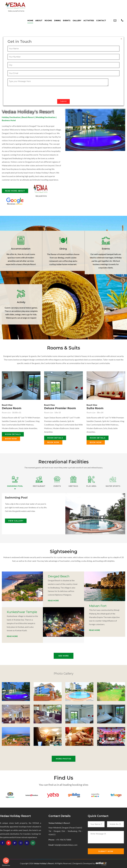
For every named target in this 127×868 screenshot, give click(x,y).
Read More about (15, 191)
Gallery (77, 21)
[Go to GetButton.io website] (6, 865)
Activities (89, 21)
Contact (101, 21)
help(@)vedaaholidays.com (66, 845)
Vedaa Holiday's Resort (44, 863)
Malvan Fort (98, 606)
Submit (63, 101)
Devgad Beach (59, 576)
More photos (64, 759)
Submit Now (106, 851)
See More (64, 656)
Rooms (48, 21)
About (39, 21)
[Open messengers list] (6, 861)
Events (67, 21)
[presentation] (26, 92)
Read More (53, 601)
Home (30, 21)
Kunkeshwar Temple (22, 612)
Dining (57, 21)
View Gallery (16, 521)
